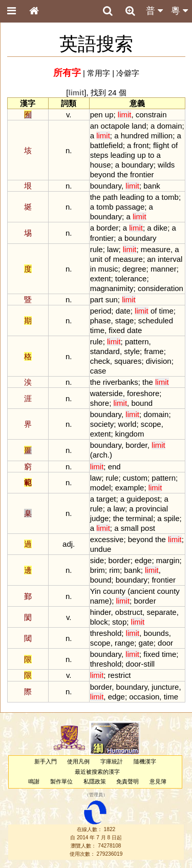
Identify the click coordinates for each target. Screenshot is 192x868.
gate (146, 643)
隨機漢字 (145, 761)
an (94, 126)
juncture (165, 687)
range (124, 643)
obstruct (129, 612)
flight (161, 145)
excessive (107, 539)
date (123, 311)
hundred (135, 136)
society (102, 424)
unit (96, 259)
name (100, 601)
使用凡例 (78, 761)
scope (151, 424)
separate (161, 612)
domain (169, 126)
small (130, 528)
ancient (142, 591)
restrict (120, 675)
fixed (117, 330)
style (132, 351)
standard (105, 351)
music (108, 269)
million (162, 136)
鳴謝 (34, 781)
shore (100, 403)
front (141, 145)
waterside (106, 393)
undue (101, 549)
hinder (101, 612)
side (97, 560)
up (109, 115)
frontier (142, 174)
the (123, 174)
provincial (152, 509)
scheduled (156, 321)
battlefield (106, 145)
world (127, 424)
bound (142, 403)
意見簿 (158, 781)
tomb (170, 197)
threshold (106, 633)
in (93, 269)
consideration (161, 288)
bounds (156, 633)
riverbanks (121, 382)
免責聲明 (127, 781)
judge (100, 518)
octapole (115, 126)
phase (101, 321)
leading (123, 155)
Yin (95, 591)
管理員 (96, 795)
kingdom (130, 434)
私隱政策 (95, 781)
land (139, 126)
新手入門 (46, 761)
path (110, 197)
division (159, 361)
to (151, 155)
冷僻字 (128, 73)
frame (154, 351)
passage (130, 207)
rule (97, 249)
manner (164, 269)
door (165, 643)
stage (125, 321)
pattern (137, 342)
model (101, 488)
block (99, 622)
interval (170, 259)
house (101, 165)
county (114, 591)
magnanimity (112, 288)
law (113, 249)
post (148, 528)
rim (114, 570)
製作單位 (61, 781)
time (166, 311)
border (107, 228)
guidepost (143, 499)
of (175, 145)
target (106, 499)
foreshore (143, 393)
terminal (140, 518)
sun (112, 299)
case (98, 371)
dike (161, 228)
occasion (144, 697)
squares (128, 361)
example (130, 488)
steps (99, 155)
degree (134, 269)
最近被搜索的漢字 (97, 772)
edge (143, 560)
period (101, 311)
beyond (103, 174)
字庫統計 (112, 761)
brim (98, 570)
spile (172, 518)
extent (101, 278)
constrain (151, 115)
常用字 (99, 73)
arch (100, 455)
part (97, 299)
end (114, 467)
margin (168, 560)
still (150, 664)
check (100, 361)
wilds (166, 165)
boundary (137, 165)
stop (119, 622)
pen (97, 115)
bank (152, 186)
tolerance (131, 278)
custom (135, 478)
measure (156, 249)
